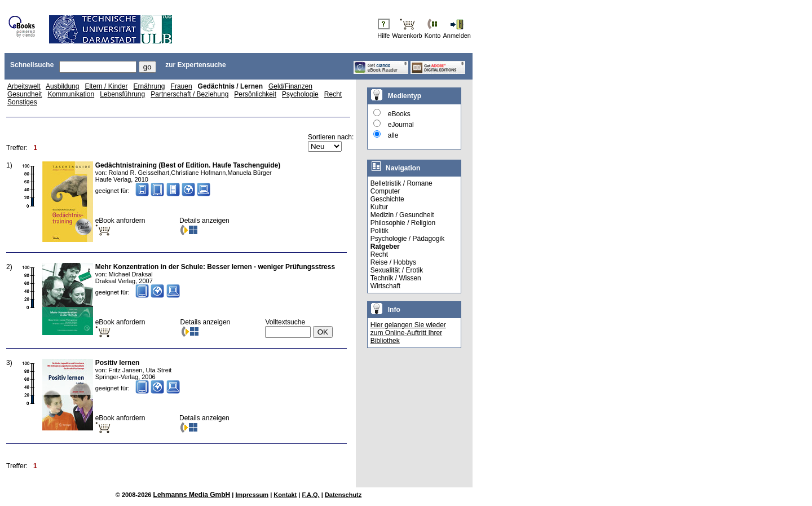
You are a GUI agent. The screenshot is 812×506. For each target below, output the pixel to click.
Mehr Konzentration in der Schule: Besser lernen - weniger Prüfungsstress (215, 267)
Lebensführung (122, 94)
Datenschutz (343, 495)
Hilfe (383, 36)
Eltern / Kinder (106, 86)
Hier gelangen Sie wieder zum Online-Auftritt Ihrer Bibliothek (408, 333)
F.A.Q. (311, 495)
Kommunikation (71, 94)
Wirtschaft (385, 286)
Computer (385, 191)
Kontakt (285, 495)
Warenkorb (407, 36)
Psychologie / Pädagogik (407, 239)
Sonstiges (22, 102)
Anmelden (457, 36)
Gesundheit (25, 94)
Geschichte (387, 199)
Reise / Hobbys (393, 262)
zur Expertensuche (195, 65)
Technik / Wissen (396, 278)
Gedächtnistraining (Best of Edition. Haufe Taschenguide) (188, 165)
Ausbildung (62, 86)
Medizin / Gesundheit (402, 215)
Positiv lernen (118, 363)
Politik (379, 231)
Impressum (252, 495)
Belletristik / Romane (401, 183)
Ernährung (149, 86)
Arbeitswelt (24, 86)
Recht (333, 94)
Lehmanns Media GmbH (192, 495)
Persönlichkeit (255, 94)
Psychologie (300, 94)
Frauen (182, 86)
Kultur (379, 207)
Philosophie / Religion (403, 223)
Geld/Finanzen (290, 86)
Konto (433, 36)
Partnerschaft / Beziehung (189, 94)
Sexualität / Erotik (397, 270)
